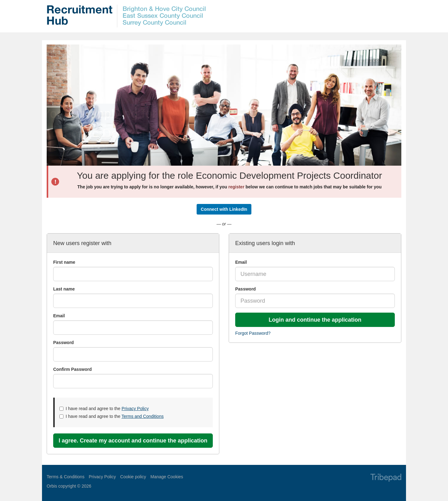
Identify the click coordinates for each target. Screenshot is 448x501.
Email (241, 262)
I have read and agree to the (104, 409)
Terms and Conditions (143, 416)
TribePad (386, 478)
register (236, 187)
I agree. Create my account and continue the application (133, 441)
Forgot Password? (253, 333)
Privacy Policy (135, 409)
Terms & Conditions (65, 477)
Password (245, 289)
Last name (64, 289)
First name (64, 262)
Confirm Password (72, 369)
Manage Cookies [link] (167, 477)
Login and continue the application (315, 320)
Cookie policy (133, 477)
